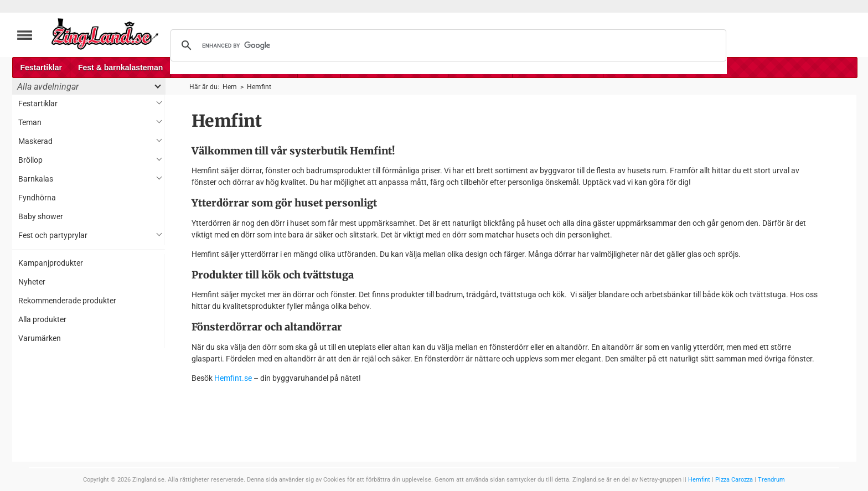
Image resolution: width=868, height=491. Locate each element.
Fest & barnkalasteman (120, 68)
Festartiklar (41, 68)
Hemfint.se (233, 378)
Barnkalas (36, 179)
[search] (447, 45)
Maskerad (35, 141)
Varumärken (40, 338)
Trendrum (771, 480)
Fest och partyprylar (53, 235)
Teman (30, 122)
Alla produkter (42, 319)
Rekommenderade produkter (67, 301)
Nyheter (32, 282)
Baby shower (41, 216)
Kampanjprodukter (51, 263)
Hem (230, 87)
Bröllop (30, 160)
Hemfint (699, 480)
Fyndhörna (37, 198)
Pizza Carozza (734, 480)
